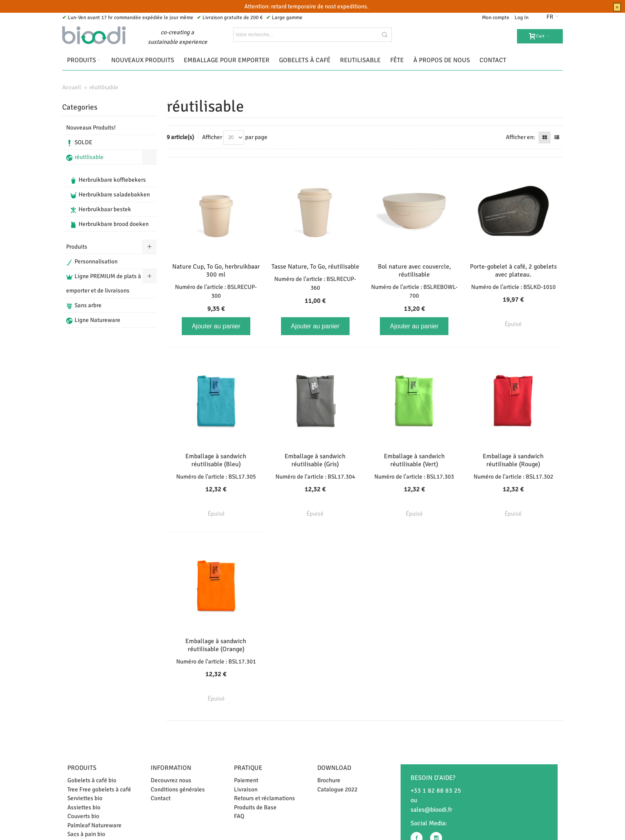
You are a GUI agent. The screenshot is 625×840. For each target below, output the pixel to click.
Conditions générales (178, 789)
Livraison (246, 789)
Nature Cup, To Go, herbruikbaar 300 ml (216, 271)
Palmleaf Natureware (94, 825)
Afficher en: (520, 137)
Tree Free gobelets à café (99, 789)
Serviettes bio (85, 798)
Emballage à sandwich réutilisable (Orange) (216, 645)
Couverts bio (83, 816)
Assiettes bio (84, 807)
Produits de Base (255, 807)
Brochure (329, 780)
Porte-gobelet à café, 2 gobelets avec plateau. (513, 271)
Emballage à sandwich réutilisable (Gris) (315, 460)
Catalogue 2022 (337, 789)
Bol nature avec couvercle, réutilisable (414, 271)
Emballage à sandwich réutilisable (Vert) (414, 460)
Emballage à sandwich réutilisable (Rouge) (513, 460)
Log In (522, 18)
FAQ (239, 816)
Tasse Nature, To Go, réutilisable (315, 267)
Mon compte (496, 18)
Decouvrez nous (171, 780)
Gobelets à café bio (92, 780)
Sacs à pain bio (86, 834)
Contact (161, 798)
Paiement (246, 780)
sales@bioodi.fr (431, 810)
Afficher (212, 137)
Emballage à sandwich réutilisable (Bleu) (216, 460)
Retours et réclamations (264, 798)
